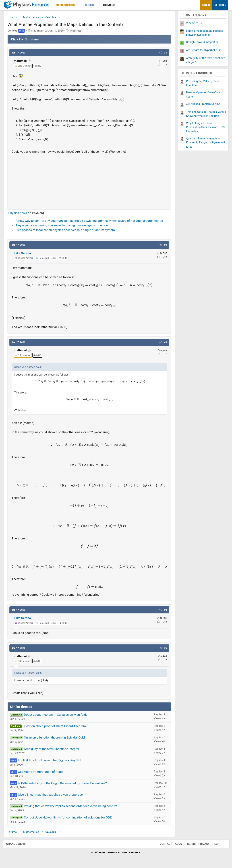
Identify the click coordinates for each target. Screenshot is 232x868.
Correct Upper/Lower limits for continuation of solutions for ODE (71, 819)
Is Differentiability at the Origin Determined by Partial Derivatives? (65, 784)
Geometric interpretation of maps (43, 773)
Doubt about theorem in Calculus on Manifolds (58, 716)
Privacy (200, 845)
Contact (162, 845)
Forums (91, 5)
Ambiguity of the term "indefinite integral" (55, 750)
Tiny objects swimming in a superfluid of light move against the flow (65, 227)
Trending (112, 5)
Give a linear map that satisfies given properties (53, 796)
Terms (187, 845)
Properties (78, 32)
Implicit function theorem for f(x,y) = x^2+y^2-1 (52, 762)
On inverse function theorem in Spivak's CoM (57, 739)
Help (212, 845)
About (176, 845)
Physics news (20, 214)
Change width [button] (20, 845)
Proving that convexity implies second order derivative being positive (73, 807)
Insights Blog (68, 5)
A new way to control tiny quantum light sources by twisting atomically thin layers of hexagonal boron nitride (92, 222)
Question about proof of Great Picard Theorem (57, 727)
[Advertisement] (89, 182)
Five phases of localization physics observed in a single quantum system (68, 231)
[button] (81, 5)
